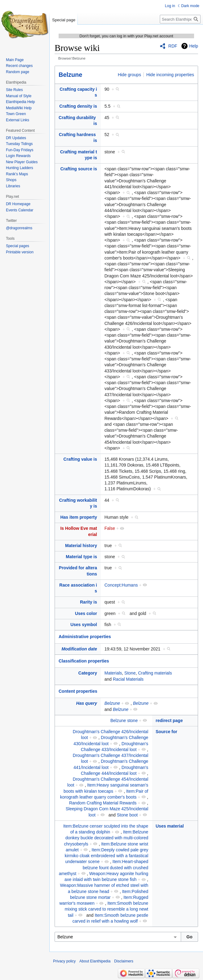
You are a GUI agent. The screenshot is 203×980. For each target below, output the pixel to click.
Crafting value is (80, 459)
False (110, 528)
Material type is (81, 557)
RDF (173, 46)
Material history (81, 546)
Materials (113, 673)
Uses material (170, 826)
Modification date (79, 649)
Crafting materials (155, 673)
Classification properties (84, 661)
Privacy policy (64, 961)
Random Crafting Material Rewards (103, 803)
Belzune (70, 75)
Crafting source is (79, 169)
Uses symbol (84, 625)
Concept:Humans (121, 585)
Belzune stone (124, 720)
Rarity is (88, 602)
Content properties (78, 691)
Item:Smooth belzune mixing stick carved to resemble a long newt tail (107, 909)
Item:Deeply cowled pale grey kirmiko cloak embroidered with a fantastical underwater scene (107, 856)
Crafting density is (78, 106)
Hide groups (130, 75)
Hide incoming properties (170, 75)
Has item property (79, 517)
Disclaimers (124, 961)
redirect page (169, 720)
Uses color (86, 613)
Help (194, 46)
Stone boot (127, 815)
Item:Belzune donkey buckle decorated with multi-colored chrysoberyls (106, 838)
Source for (167, 732)
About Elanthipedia (95, 961)
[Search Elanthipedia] (180, 19)
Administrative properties (85, 637)
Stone (130, 673)
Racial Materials (128, 679)
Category (88, 673)
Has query (87, 703)
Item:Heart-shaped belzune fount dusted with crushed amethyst (104, 868)
